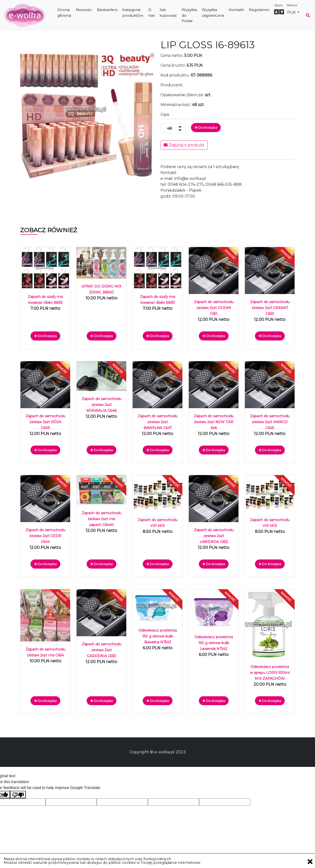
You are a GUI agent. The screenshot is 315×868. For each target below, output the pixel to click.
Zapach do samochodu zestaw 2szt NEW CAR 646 (214, 422)
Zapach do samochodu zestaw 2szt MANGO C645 (270, 422)
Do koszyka (206, 127)
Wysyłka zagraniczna (213, 13)
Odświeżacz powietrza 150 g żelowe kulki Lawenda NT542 (214, 643)
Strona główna (64, 13)
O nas (151, 13)
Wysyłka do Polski (189, 15)
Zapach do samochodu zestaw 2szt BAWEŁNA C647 (158, 422)
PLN (292, 12)
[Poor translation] (18, 795)
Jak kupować (168, 13)
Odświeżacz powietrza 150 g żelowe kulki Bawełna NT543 (157, 636)
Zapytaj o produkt (184, 145)
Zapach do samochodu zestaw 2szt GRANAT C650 (270, 308)
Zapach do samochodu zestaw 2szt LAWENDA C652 (214, 536)
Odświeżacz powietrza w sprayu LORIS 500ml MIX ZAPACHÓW (270, 673)
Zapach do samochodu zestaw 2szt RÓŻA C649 (45, 422)
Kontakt (236, 10)
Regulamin (259, 10)
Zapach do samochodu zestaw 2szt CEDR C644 (45, 536)
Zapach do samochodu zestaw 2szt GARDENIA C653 (102, 650)
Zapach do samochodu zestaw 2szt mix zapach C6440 (102, 519)
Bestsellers (107, 10)
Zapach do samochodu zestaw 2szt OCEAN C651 (214, 308)
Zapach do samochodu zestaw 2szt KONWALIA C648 (102, 405)
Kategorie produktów (133, 13)
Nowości (84, 10)
